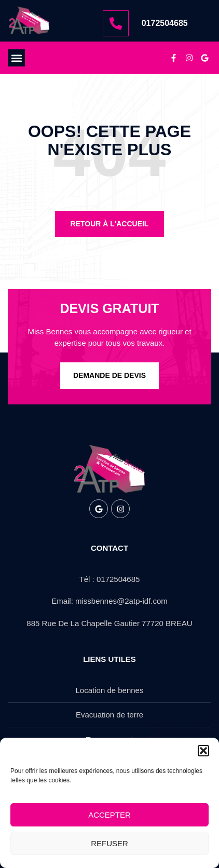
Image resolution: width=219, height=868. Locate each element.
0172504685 (165, 23)
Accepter (109, 815)
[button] (203, 751)
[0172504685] (116, 23)
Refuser (109, 843)
